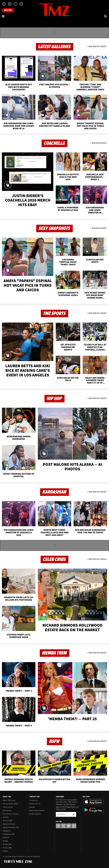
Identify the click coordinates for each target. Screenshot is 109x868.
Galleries (6, 838)
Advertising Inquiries (37, 811)
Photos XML (7, 848)
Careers (32, 807)
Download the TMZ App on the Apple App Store (93, 802)
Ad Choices (7, 811)
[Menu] (3, 16)
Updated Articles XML (11, 827)
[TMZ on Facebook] (4, 4)
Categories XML (9, 834)
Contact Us (34, 800)
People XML (7, 844)
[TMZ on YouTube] (69, 826)
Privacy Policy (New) (10, 804)
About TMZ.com (9, 800)
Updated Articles (9, 824)
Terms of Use (8, 807)
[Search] (106, 16)
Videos (5, 851)
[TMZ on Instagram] (21, 4)
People (5, 841)
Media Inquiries (35, 814)
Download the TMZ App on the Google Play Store (93, 810)
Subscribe (74, 814)
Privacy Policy (70, 807)
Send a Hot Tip (35, 804)
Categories (7, 831)
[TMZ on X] (10, 4)
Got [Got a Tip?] (8, 10)
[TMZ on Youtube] (15, 4)
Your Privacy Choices (11, 814)
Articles (6, 817)
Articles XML (8, 821)
